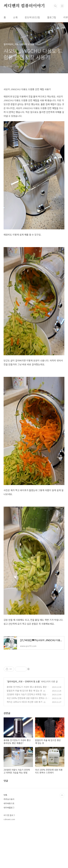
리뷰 (66, 17)
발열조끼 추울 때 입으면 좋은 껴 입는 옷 (24, 733)
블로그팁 (52, 17)
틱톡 (5, 837)
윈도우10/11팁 (32, 17)
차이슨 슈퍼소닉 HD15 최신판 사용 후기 (25, 744)
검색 (55, 6)
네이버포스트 (9, 845)
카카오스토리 (9, 841)
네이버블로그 (9, 849)
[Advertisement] (34, 682)
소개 (15, 17)
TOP (62, 837)
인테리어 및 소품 (32, 723)
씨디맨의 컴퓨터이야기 (24, 6)
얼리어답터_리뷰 (15, 723)
